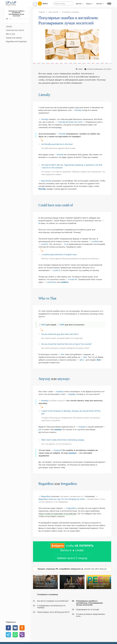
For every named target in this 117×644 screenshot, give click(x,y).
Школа (99, 4)
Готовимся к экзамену (48, 594)
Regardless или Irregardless (16, 41)
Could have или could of (15, 30)
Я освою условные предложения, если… (91, 615)
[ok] (22, 628)
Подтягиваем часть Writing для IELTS (53, 612)
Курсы (89, 4)
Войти (45, 4)
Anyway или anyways (14, 38)
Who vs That (11, 34)
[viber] (22, 635)
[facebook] (8, 628)
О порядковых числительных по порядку (51, 607)
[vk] (15, 628)
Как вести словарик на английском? (53, 601)
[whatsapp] (15, 635)
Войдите (58, 546)
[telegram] (8, 635)
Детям (79, 4)
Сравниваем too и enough (88, 609)
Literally (9, 26)
